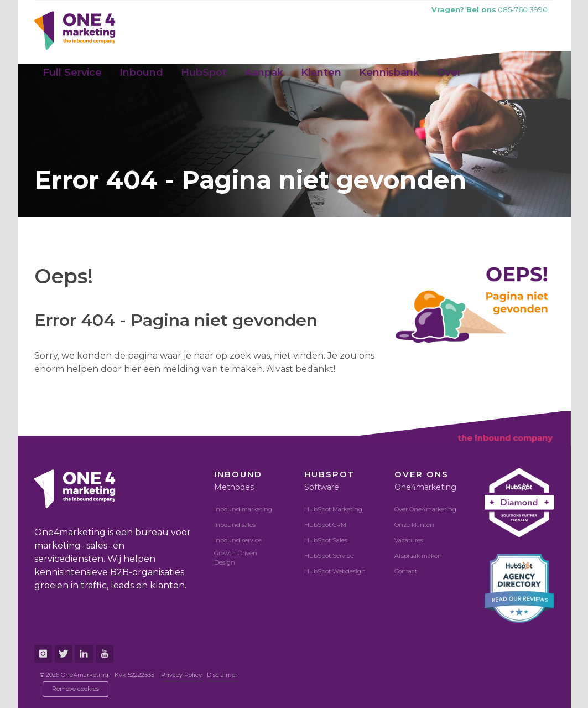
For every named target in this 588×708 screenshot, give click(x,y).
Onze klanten (414, 525)
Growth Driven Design (236, 558)
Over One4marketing (425, 509)
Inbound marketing (243, 509)
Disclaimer (222, 675)
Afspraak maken (418, 556)
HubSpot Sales (326, 540)
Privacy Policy (181, 675)
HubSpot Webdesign (335, 571)
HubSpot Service (329, 556)
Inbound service (238, 540)
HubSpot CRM (325, 525)
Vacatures (409, 540)
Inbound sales (235, 525)
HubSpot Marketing (333, 509)
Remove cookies (76, 689)
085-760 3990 (490, 9)
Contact (406, 571)
